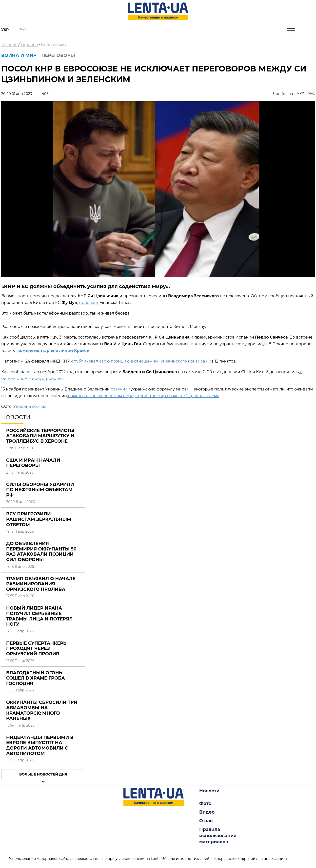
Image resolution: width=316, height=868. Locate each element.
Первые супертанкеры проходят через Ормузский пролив (37, 649)
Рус (22, 30)
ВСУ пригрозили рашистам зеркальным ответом (39, 519)
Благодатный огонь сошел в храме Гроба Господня (36, 678)
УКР (301, 94)
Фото (205, 803)
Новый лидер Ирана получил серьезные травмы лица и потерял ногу (39, 616)
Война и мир (54, 45)
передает (89, 303)
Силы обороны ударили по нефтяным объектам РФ (40, 490)
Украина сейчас (30, 406)
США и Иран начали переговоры (33, 463)
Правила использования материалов (218, 836)
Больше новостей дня (43, 774)
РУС (311, 94)
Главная (9, 45)
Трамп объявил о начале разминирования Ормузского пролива (41, 584)
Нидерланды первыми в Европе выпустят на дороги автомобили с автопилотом (40, 745)
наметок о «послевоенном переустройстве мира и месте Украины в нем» (143, 396)
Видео (207, 812)
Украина (29, 45)
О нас (206, 821)
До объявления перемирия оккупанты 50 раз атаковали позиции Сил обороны (41, 552)
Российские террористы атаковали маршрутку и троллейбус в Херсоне (40, 436)
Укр (5, 30)
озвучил (120, 389)
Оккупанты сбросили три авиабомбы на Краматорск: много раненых (42, 710)
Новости (209, 791)
